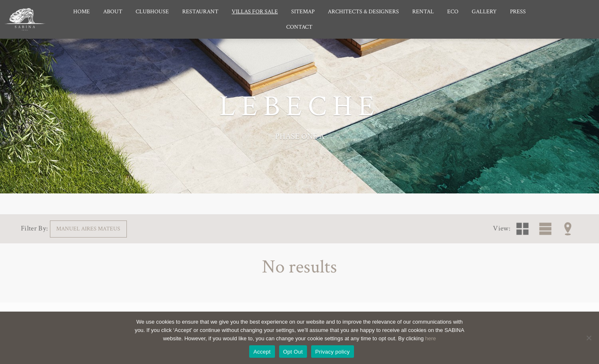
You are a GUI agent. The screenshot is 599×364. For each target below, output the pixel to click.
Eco (453, 12)
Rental (423, 12)
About (113, 12)
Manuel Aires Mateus (88, 229)
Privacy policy (333, 352)
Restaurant (200, 12)
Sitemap (303, 12)
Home (82, 12)
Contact (299, 27)
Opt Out (293, 352)
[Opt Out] (589, 338)
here (431, 338)
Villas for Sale (255, 12)
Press (518, 12)
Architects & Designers (363, 12)
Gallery (484, 12)
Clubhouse (152, 12)
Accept (262, 352)
